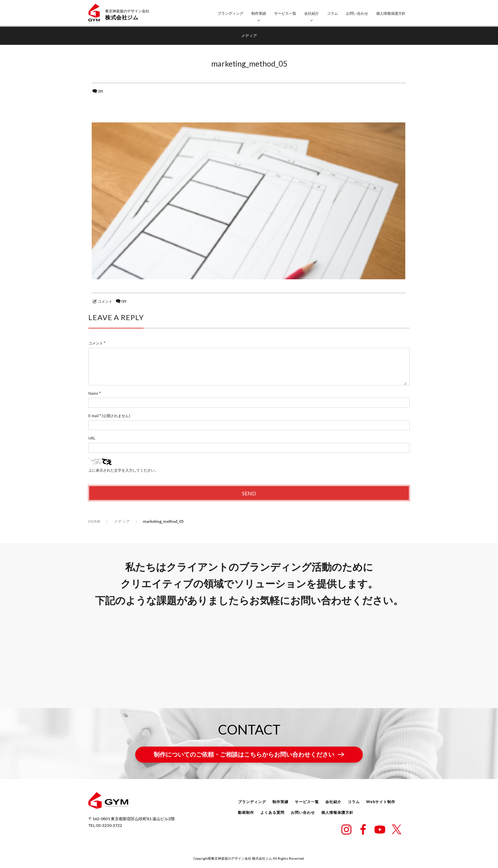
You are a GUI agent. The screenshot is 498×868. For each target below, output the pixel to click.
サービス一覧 (285, 13)
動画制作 (246, 813)
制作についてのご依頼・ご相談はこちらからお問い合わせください (244, 755)
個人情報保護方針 (391, 13)
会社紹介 (312, 13)
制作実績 (259, 13)
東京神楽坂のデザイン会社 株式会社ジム (242, 859)
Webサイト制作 (381, 802)
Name (93, 394)
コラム (333, 13)
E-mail (94, 416)
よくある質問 (272, 813)
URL (92, 439)
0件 (101, 91)
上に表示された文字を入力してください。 (123, 470)
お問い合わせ (357, 13)
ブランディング (230, 13)
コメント (105, 302)
